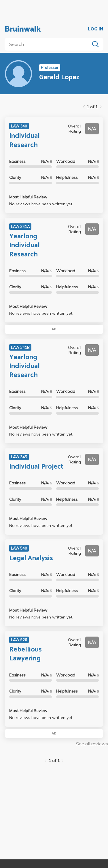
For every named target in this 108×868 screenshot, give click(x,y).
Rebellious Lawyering (25, 654)
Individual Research (24, 140)
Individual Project (36, 467)
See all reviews (92, 744)
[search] (48, 44)
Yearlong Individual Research (24, 245)
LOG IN (96, 29)
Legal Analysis (31, 558)
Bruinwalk (23, 29)
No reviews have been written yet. (41, 204)
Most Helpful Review (28, 197)
